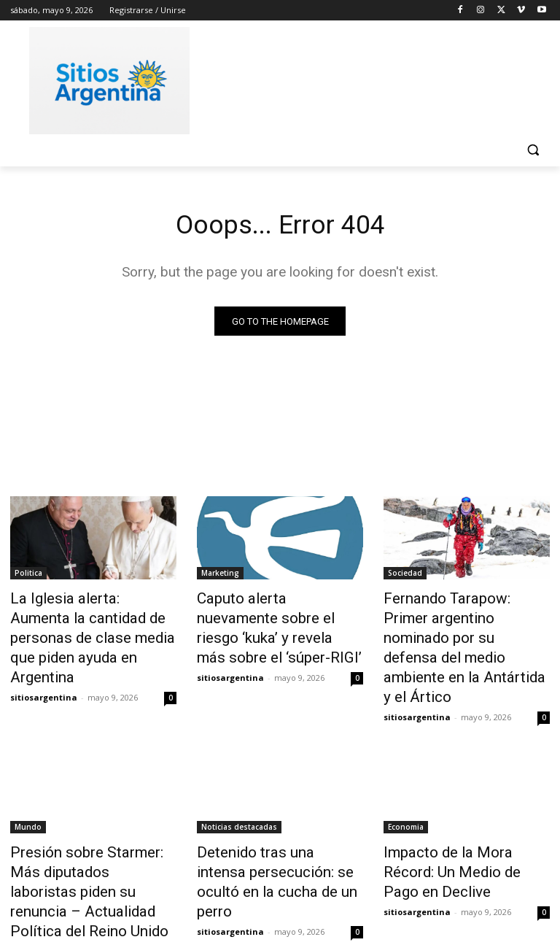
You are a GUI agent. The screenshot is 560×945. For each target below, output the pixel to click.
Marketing (220, 576)
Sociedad (405, 576)
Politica (28, 576)
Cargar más (280, 899)
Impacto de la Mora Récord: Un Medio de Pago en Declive (463, 808)
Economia (406, 776)
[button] (533, 150)
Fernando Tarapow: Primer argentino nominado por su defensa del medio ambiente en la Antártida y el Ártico (462, 624)
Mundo (28, 776)
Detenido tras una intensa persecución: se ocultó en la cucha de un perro (273, 816)
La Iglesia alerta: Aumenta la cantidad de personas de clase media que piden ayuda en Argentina (89, 624)
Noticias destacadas (239, 776)
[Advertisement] (379, 78)
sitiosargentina (44, 666)
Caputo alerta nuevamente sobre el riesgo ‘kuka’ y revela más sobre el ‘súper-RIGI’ (276, 616)
